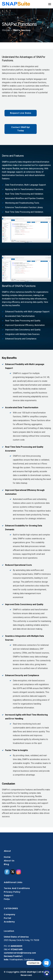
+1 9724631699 (15, 949)
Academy (9, 922)
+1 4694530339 (15, 946)
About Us (9, 861)
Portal (7, 918)
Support (9, 896)
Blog (6, 864)
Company (10, 914)
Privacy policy (12, 892)
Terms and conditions (17, 888)
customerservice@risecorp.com (20, 953)
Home (7, 857)
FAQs (7, 899)
